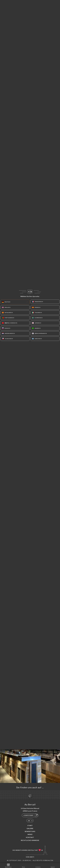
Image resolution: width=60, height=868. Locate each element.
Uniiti (32, 857)
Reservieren (8, 865)
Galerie (30, 828)
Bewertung (30, 831)
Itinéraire (38, 865)
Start (30, 825)
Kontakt (30, 837)
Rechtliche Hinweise (30, 840)
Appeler (53, 865)
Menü (30, 834)
